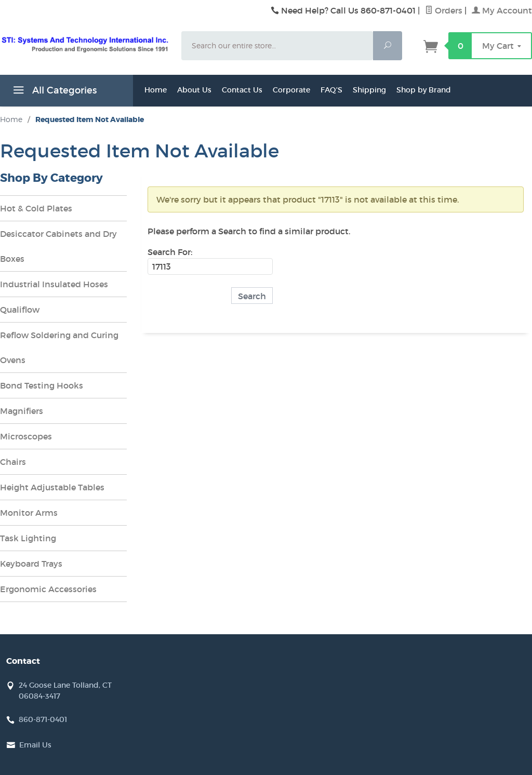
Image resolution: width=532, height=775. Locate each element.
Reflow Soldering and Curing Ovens (59, 348)
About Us (194, 90)
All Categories (54, 92)
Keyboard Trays (31, 564)
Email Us (35, 745)
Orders (444, 10)
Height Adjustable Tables (52, 487)
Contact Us (242, 90)
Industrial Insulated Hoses (54, 284)
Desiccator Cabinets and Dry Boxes (58, 246)
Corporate (291, 90)
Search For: (170, 252)
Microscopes (26, 436)
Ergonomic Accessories (48, 589)
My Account (502, 10)
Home (156, 90)
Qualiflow (20, 310)
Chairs (13, 462)
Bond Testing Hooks (42, 385)
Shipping (369, 90)
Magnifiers (22, 411)
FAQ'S (331, 90)
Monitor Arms (29, 513)
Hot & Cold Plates (36, 208)
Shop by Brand (424, 90)
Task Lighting (28, 538)
